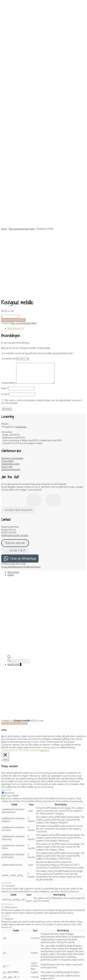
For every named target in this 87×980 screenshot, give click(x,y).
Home (4, 157)
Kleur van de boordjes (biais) (22, 157)
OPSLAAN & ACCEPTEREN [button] (12, 961)
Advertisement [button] (8, 928)
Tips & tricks (7, 333)
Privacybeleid (7, 327)
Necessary (10, 659)
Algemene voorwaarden (12, 324)
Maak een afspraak (15, 409)
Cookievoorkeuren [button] (10, 616)
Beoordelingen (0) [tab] (16, 194)
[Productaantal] (10, 182)
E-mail (5, 260)
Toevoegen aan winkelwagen (13, 186)
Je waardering (9, 225)
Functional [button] (6, 749)
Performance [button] (7, 770)
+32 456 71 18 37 (15, 417)
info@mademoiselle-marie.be (15, 401)
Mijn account (13, 438)
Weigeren (45, 616)
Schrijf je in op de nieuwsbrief (18, 376)
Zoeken (11, 441)
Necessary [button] (6, 656)
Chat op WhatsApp (23, 424)
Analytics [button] (6, 782)
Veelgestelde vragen (11, 330)
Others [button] (5, 943)
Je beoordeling (9, 249)
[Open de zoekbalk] (9, 523)
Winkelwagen (14, 530)
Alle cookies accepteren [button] (30, 616)
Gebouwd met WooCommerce (27, 433)
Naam (5, 254)
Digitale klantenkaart (11, 335)
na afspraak (21, 293)
